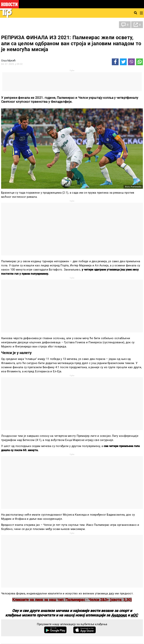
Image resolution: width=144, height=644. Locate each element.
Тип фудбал (12, 25)
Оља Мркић (8, 61)
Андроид (119, 615)
